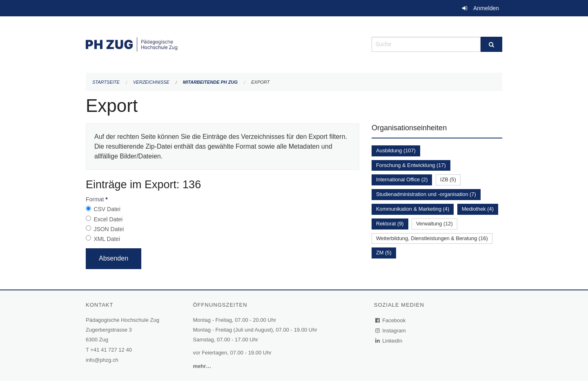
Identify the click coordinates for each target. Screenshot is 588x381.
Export (260, 82)
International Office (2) (402, 179)
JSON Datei (109, 229)
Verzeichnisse (151, 82)
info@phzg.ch (102, 360)
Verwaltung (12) (434, 224)
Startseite (106, 82)
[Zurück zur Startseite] (223, 43)
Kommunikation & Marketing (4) (413, 209)
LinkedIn (389, 341)
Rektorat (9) (390, 224)
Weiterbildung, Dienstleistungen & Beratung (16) (432, 238)
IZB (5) (448, 179)
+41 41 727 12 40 (111, 350)
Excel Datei (108, 219)
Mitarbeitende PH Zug (210, 82)
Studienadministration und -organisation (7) (426, 194)
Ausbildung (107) (396, 150)
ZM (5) (384, 253)
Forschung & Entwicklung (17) (411, 165)
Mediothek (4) (478, 209)
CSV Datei (107, 209)
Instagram (391, 331)
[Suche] (491, 44)
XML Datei (107, 239)
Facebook (391, 320)
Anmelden (486, 8)
